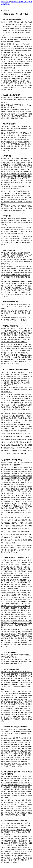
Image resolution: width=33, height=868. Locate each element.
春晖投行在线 (5, 2)
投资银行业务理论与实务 (19, 2)
